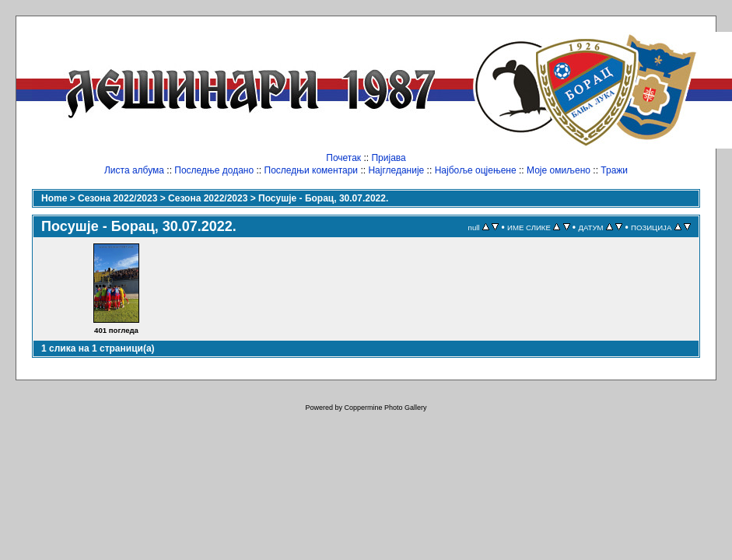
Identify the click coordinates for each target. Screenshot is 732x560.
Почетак (343, 158)
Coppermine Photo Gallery (385, 408)
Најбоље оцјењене (476, 170)
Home (54, 198)
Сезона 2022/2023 (117, 198)
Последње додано (214, 170)
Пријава (388, 158)
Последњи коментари (312, 170)
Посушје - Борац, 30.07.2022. (323, 198)
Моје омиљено (559, 170)
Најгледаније (396, 170)
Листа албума (134, 170)
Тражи (614, 170)
